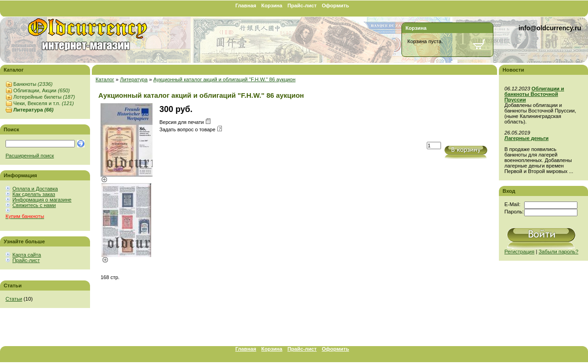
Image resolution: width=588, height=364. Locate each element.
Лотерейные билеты (44, 97)
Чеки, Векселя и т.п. (44, 103)
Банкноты (33, 84)
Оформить (335, 6)
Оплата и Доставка (35, 189)
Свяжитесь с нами (34, 205)
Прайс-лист (302, 6)
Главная (246, 6)
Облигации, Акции (42, 90)
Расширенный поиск (30, 156)
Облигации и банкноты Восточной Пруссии (534, 94)
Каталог (105, 79)
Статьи (14, 299)
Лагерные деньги (526, 138)
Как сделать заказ (34, 194)
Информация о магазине (42, 200)
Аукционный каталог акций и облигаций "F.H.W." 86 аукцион (225, 79)
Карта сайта (27, 255)
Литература (33, 110)
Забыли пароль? (559, 252)
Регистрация (519, 252)
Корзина (272, 6)
